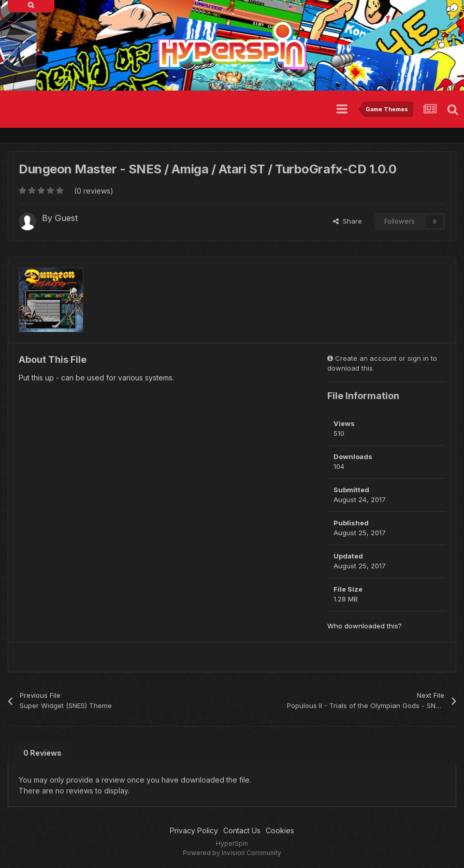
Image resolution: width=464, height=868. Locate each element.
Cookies (280, 830)
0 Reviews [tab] (42, 753)
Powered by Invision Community (232, 853)
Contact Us (242, 830)
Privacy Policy (194, 830)
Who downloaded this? (365, 626)
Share (347, 221)
